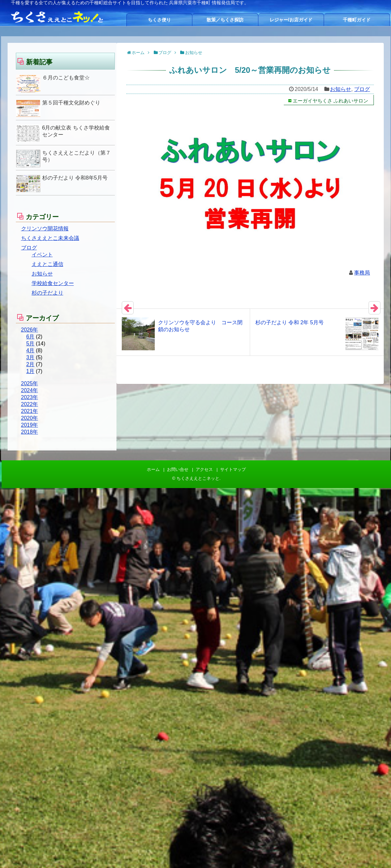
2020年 (30, 418)
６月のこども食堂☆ (66, 78)
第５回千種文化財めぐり (71, 103)
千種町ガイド (357, 20)
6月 (31, 337)
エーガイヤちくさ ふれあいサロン (330, 101)
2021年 (30, 411)
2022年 (30, 404)
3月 (31, 357)
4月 (31, 350)
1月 (31, 371)
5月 (31, 344)
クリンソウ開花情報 (45, 229)
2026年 (30, 330)
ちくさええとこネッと (198, 478)
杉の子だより (48, 293)
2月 (31, 364)
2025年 (30, 383)
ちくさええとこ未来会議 (50, 238)
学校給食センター (53, 283)
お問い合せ (178, 469)
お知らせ (341, 89)
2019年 (30, 425)
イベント (42, 255)
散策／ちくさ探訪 (225, 20)
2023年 (30, 397)
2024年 (30, 390)
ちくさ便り (159, 20)
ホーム (153, 469)
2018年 (30, 432)
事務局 (362, 273)
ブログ (362, 89)
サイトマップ (233, 469)
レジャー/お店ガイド (291, 20)
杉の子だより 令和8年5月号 (75, 178)
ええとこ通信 (48, 264)
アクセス (204, 469)
